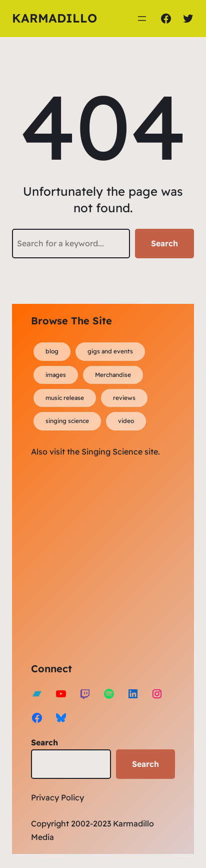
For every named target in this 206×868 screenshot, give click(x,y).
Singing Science (112, 452)
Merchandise (113, 375)
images (56, 375)
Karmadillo (54, 18)
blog (52, 351)
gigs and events (110, 351)
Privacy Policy (57, 797)
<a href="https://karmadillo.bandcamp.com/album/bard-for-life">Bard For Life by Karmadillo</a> (118, 558)
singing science (67, 421)
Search (164, 243)
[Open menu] (142, 19)
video (126, 421)
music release (65, 398)
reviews (124, 398)
